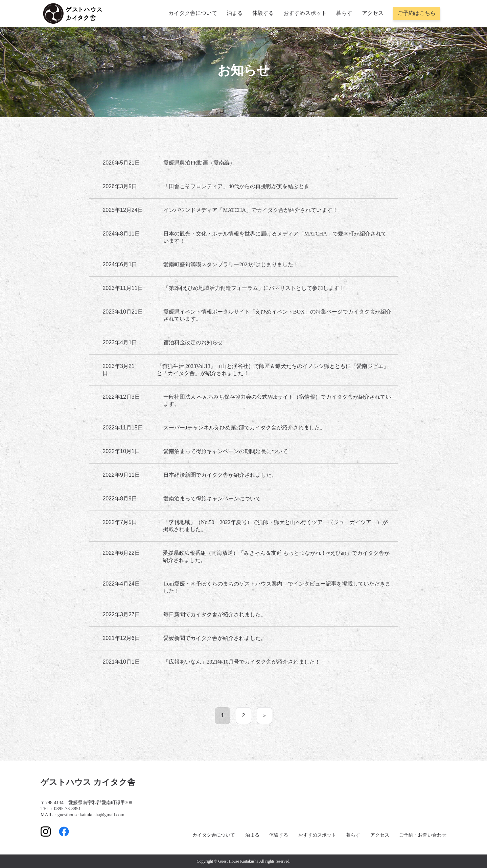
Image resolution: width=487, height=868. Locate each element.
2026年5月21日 (121, 163)
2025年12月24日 (123, 210)
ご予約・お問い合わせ (423, 835)
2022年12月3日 (121, 397)
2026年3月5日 (120, 186)
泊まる (235, 13)
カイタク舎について (193, 13)
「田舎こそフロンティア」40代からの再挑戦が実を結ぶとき (236, 186)
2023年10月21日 (123, 312)
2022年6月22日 (121, 553)
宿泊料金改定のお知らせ (193, 342)
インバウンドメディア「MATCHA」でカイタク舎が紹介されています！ (251, 210)
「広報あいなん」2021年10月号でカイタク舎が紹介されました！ (242, 662)
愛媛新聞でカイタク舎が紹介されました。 (215, 638)
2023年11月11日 (123, 288)
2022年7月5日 (120, 522)
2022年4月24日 (121, 584)
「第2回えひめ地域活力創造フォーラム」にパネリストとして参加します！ (254, 288)
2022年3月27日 (121, 614)
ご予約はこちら (417, 13)
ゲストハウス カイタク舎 (88, 782)
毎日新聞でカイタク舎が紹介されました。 (215, 614)
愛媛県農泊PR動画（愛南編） (199, 163)
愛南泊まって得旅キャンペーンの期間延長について (226, 451)
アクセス (373, 13)
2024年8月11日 (121, 234)
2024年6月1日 (120, 264)
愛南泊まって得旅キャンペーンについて (212, 499)
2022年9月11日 (121, 475)
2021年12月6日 (121, 638)
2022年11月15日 (123, 428)
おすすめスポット (305, 13)
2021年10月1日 (121, 662)
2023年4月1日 (120, 342)
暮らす (344, 13)
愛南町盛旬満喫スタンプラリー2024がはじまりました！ (231, 264)
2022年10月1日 (121, 451)
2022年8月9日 (120, 499)
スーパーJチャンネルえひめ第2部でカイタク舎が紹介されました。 (244, 428)
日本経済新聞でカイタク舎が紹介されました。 (220, 475)
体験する (263, 13)
